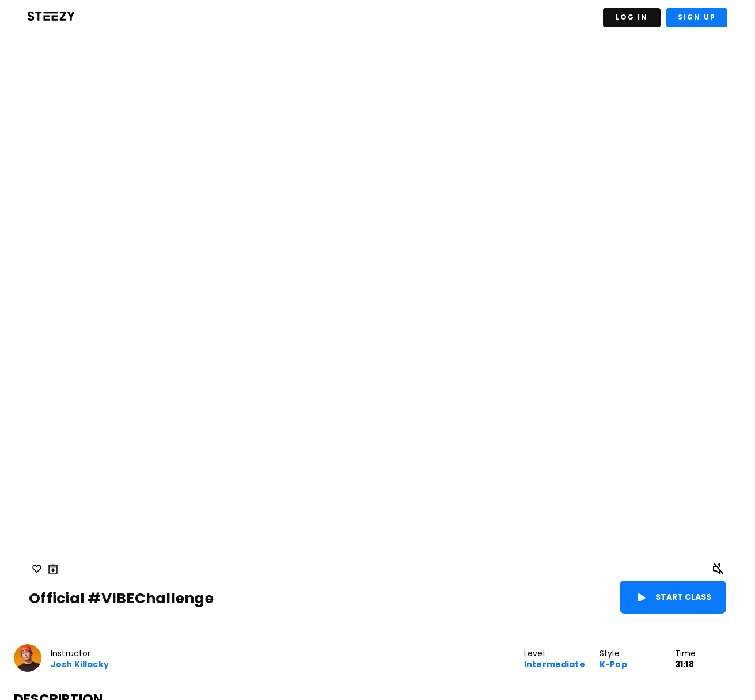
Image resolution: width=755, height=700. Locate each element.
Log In (632, 17)
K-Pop (613, 665)
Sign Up (697, 17)
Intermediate (555, 665)
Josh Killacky (80, 665)
